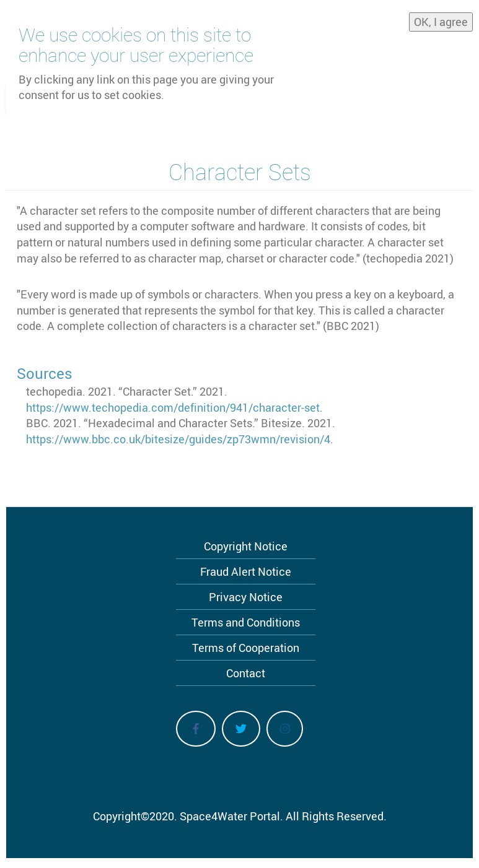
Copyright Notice (246, 546)
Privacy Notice (246, 597)
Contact (246, 673)
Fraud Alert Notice (246, 571)
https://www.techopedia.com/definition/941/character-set (173, 407)
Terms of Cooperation (246, 648)
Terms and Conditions (246, 622)
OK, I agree (441, 19)
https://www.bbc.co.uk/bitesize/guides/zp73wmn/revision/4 (178, 439)
